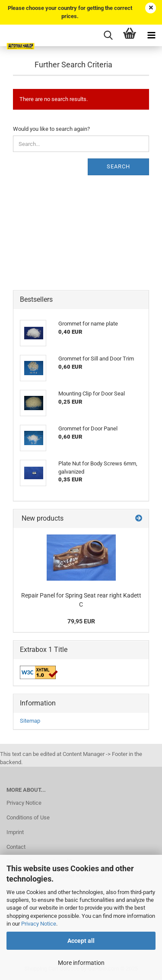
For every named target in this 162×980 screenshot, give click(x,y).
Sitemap (30, 721)
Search (118, 166)
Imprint (15, 832)
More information (81, 963)
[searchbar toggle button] (108, 35)
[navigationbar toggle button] (151, 35)
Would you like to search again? (51, 129)
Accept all (81, 941)
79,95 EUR (81, 621)
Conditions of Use (28, 817)
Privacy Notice (39, 924)
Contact (16, 847)
